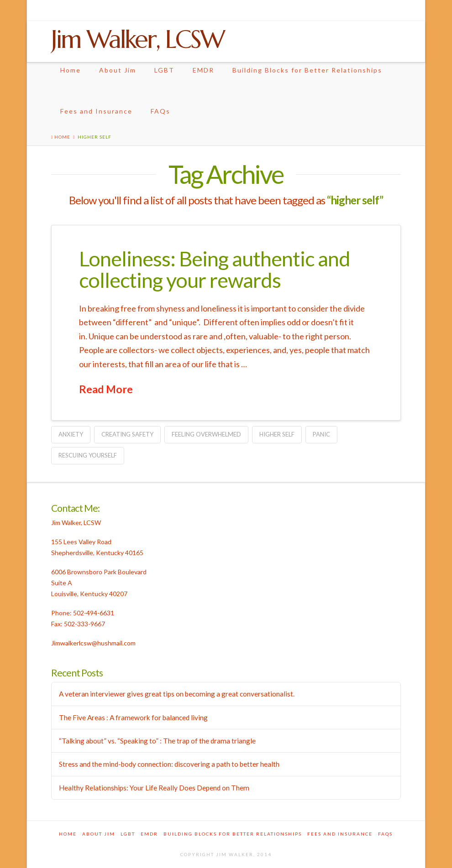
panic (321, 434)
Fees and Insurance (96, 111)
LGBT (164, 70)
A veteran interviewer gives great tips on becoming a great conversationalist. (177, 694)
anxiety (71, 434)
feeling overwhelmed (206, 434)
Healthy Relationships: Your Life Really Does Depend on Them (154, 788)
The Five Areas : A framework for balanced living (133, 717)
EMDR (203, 70)
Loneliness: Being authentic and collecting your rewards (215, 269)
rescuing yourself (88, 455)
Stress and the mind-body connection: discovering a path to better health (169, 764)
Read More (106, 389)
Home (71, 70)
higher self (277, 434)
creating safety (127, 434)
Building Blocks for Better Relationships (307, 70)
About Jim (118, 70)
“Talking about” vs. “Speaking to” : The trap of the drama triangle (157, 741)
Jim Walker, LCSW (137, 39)
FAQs (160, 111)
